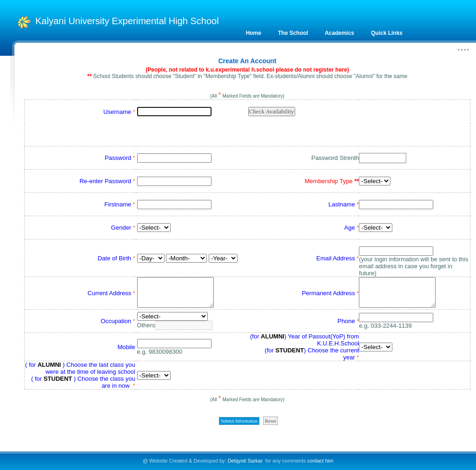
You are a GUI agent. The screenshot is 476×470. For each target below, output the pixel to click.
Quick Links (387, 33)
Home (254, 33)
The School (293, 33)
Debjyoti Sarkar (245, 461)
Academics (340, 33)
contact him (320, 461)
